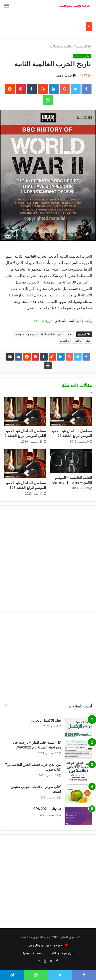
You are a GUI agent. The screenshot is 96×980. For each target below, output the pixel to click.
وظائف (54, 953)
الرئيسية (83, 46)
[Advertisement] (48, 558)
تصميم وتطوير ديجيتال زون (47, 945)
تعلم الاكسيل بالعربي (46, 720)
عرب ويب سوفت (26, 334)
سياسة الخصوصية (34, 953)
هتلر (88, 341)
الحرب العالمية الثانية (52, 334)
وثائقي (77, 341)
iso (36, 321)
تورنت (47, 321)
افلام (71, 334)
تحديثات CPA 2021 (47, 809)
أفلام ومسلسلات (61, 46)
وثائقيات (64, 341)
